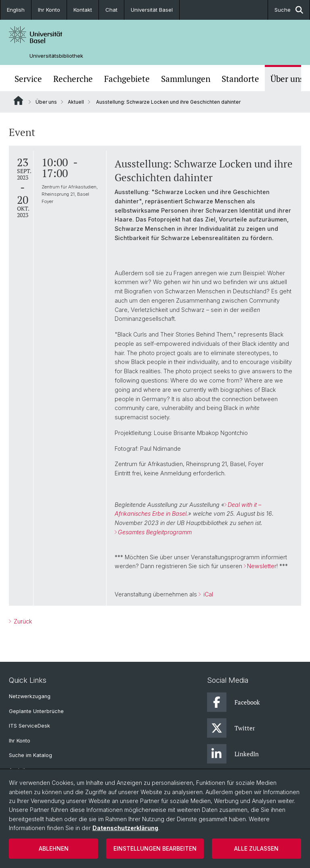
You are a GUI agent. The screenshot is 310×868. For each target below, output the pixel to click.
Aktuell (76, 102)
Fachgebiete (127, 79)
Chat (111, 10)
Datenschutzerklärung (125, 828)
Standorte (240, 79)
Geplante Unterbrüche (36, 711)
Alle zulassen (256, 848)
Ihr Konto (49, 10)
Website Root (18, 100)
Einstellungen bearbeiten (155, 848)
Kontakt (83, 10)
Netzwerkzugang (30, 696)
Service (28, 79)
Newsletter (262, 566)
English (16, 10)
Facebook (234, 702)
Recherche (73, 79)
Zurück (22, 621)
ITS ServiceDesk (29, 726)
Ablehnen (54, 848)
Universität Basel (152, 10)
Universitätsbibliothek (56, 56)
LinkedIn (233, 754)
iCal (207, 594)
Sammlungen (186, 79)
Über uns (287, 79)
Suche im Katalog (30, 755)
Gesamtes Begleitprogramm (155, 532)
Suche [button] (289, 10)
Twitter (231, 728)
